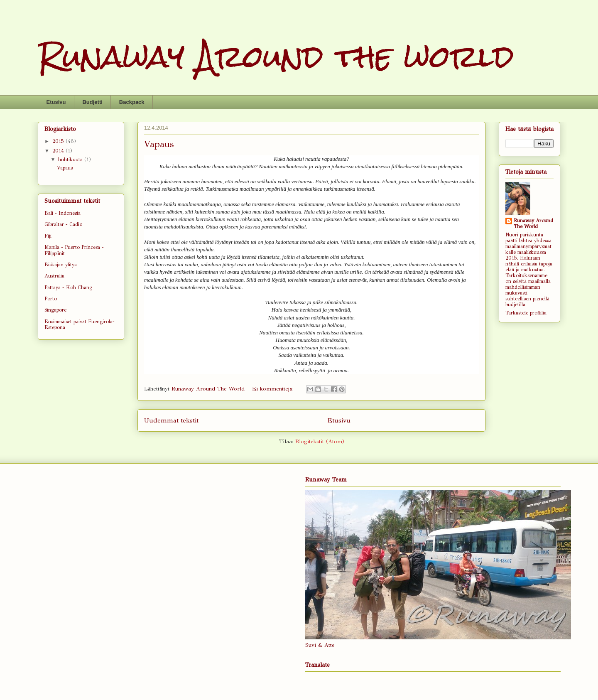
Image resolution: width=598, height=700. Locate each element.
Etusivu (56, 102)
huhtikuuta (71, 160)
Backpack (132, 102)
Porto (51, 299)
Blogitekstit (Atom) (320, 442)
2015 (59, 141)
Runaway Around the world (276, 56)
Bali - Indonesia (62, 213)
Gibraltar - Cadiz (63, 224)
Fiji (48, 236)
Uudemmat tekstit (171, 420)
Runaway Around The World (533, 224)
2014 (59, 151)
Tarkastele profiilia (526, 313)
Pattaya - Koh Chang (68, 287)
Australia (54, 276)
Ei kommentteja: (274, 389)
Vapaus (159, 144)
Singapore (55, 310)
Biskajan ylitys (60, 265)
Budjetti (92, 102)
